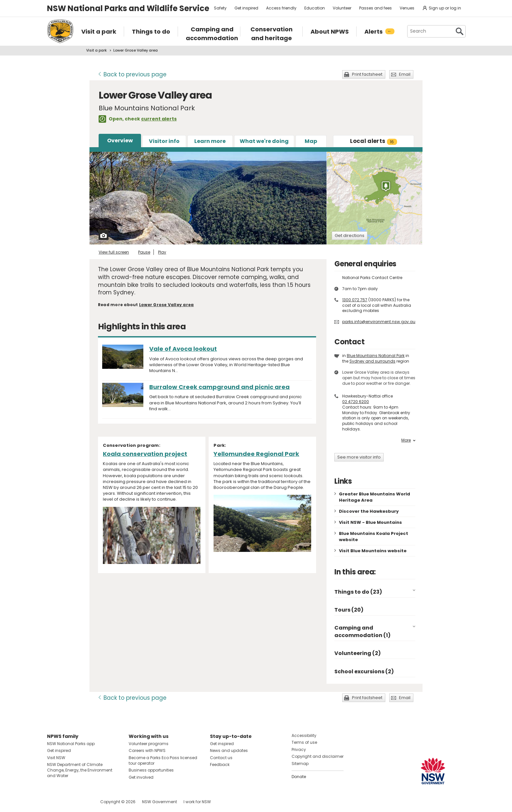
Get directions (350, 235)
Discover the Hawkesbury (369, 511)
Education (315, 8)
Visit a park (96, 50)
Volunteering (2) (358, 653)
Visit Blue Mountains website (373, 551)
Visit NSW (56, 758)
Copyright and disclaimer (318, 756)
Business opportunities (151, 770)
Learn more (210, 141)
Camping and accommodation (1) (362, 631)
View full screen (114, 252)
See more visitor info (359, 457)
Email (405, 74)
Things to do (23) (358, 592)
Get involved (141, 777)
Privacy (299, 750)
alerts (373, 141)
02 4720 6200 (356, 402)
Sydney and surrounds (372, 361)
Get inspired (246, 8)
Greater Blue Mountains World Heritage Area (375, 497)
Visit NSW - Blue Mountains (370, 522)
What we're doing (264, 141)
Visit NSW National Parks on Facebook (53, 802)
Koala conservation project (145, 454)
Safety (220, 8)
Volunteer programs (149, 744)
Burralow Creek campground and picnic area (219, 387)
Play (162, 252)
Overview (120, 141)
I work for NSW (197, 802)
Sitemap (300, 764)
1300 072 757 (355, 300)
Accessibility (304, 735)
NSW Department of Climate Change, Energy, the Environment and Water (80, 770)
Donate (299, 777)
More (408, 440)
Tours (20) (349, 610)
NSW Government (160, 802)
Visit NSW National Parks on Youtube (81, 802)
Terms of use (304, 742)
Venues (407, 8)
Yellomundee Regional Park (256, 454)
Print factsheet (367, 74)
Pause (144, 252)
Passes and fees (376, 8)
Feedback (220, 765)
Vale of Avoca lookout (183, 349)
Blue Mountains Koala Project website (374, 537)
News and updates (229, 750)
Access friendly (281, 8)
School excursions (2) (364, 671)
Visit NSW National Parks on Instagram (67, 802)
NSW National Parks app (71, 744)
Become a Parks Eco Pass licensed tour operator (163, 760)
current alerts (159, 119)
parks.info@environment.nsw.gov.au (379, 322)
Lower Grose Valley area (167, 305)
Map (311, 141)
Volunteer (342, 8)
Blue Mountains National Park (376, 356)
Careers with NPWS (147, 750)
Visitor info (164, 141)
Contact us (221, 758)
